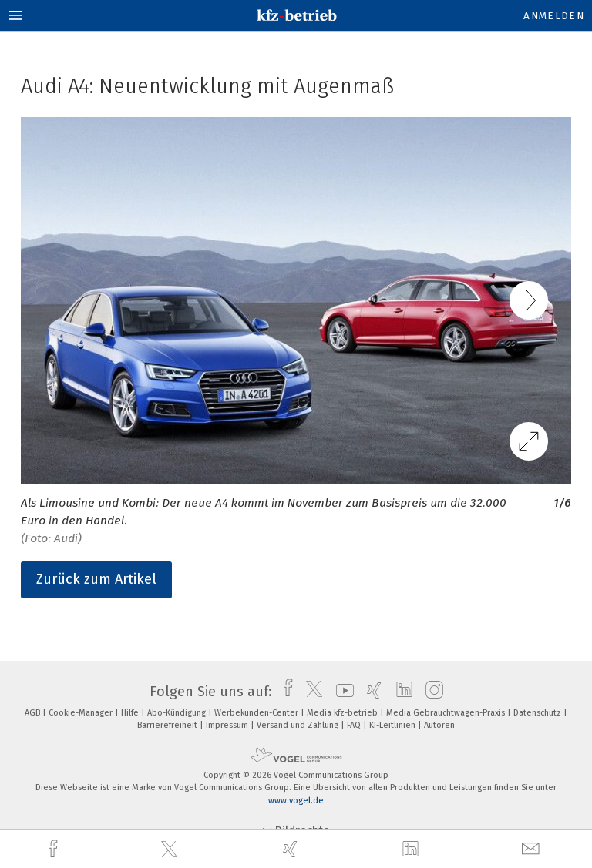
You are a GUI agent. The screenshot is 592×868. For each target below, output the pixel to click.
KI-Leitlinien (394, 725)
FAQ (355, 725)
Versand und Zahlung (299, 725)
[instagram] (431, 692)
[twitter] (171, 850)
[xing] (292, 849)
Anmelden (554, 16)
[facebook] (55, 849)
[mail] (533, 849)
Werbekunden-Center (257, 713)
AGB (34, 713)
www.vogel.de (296, 801)
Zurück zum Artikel (96, 579)
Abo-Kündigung (178, 713)
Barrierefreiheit (168, 725)
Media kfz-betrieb (343, 713)
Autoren (439, 725)
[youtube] (341, 692)
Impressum (228, 725)
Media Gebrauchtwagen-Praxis (447, 713)
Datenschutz (538, 713)
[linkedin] (412, 850)
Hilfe (131, 713)
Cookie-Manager (82, 713)
